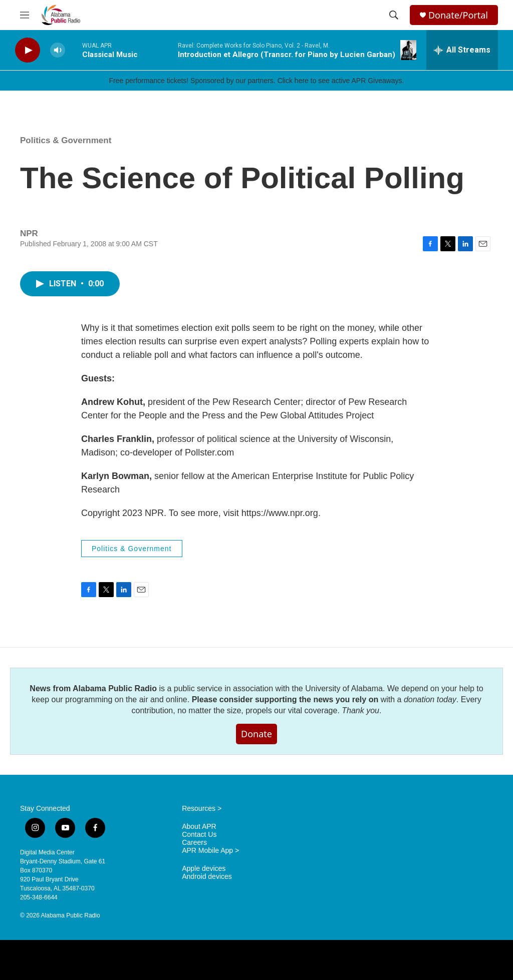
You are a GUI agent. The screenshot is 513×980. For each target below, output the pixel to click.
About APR (199, 827)
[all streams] (462, 50)
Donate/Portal (458, 15)
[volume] (58, 50)
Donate (256, 734)
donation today (430, 699)
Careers (194, 843)
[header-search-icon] (394, 15)
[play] (28, 50)
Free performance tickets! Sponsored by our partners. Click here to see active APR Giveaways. (256, 81)
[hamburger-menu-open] (25, 15)
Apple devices (204, 869)
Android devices (207, 877)
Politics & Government (66, 140)
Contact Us (199, 835)
